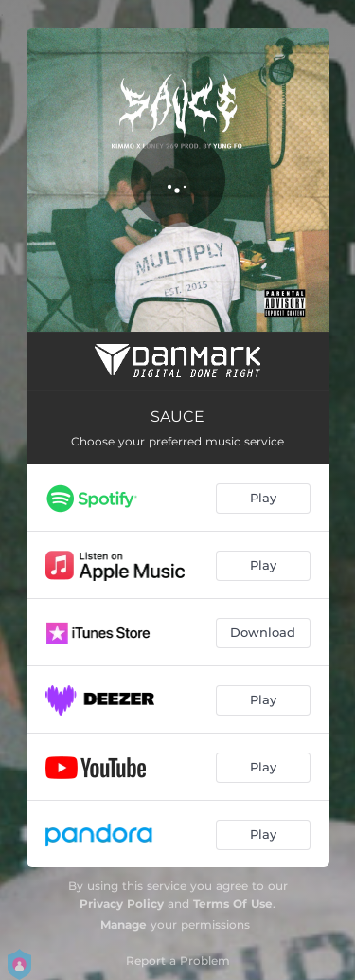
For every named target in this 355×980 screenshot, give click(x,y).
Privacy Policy (122, 904)
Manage (124, 925)
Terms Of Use (233, 904)
